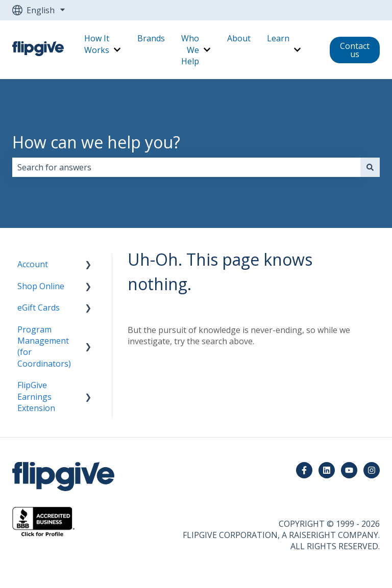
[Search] (370, 167)
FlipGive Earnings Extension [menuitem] (36, 397)
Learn (278, 38)
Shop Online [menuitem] (41, 286)
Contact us (355, 50)
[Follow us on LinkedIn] (327, 470)
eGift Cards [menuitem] (39, 308)
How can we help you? (96, 142)
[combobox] (186, 167)
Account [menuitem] (33, 264)
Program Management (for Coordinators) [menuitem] (44, 347)
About (239, 38)
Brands (151, 38)
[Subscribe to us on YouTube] (349, 470)
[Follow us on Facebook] (304, 470)
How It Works (97, 44)
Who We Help (190, 50)
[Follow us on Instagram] (372, 470)
